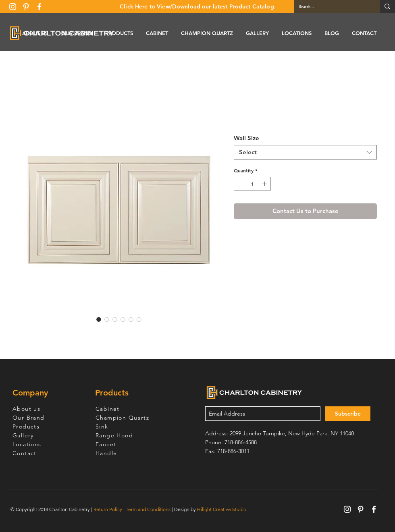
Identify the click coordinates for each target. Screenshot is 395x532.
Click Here (134, 6)
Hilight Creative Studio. (222, 509)
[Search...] (331, 6)
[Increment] (265, 184)
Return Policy (108, 509)
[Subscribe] (348, 414)
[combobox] (305, 152)
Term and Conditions (148, 509)
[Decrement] (239, 184)
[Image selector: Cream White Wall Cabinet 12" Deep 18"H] (99, 319)
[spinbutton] (252, 184)
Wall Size (246, 138)
